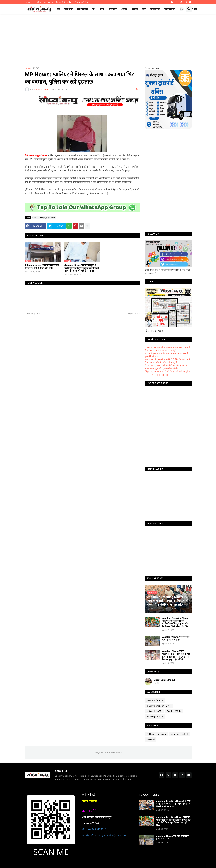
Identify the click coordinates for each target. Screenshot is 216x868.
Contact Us (48, 2)
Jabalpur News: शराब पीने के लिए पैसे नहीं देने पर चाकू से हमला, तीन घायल (42, 266)
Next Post (133, 314)
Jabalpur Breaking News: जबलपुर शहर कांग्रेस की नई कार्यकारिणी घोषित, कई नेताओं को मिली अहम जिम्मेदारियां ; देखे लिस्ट (176, 622)
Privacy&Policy (81, 2)
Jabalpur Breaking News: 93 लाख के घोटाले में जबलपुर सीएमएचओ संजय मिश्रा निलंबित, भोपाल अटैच (174, 804)
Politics (174, 711)
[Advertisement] (108, 40)
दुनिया (102, 9)
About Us (37, 2)
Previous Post (33, 314)
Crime (36, 68)
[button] (181, 9)
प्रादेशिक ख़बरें (83, 9)
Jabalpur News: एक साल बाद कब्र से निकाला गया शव (176, 638)
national (154, 711)
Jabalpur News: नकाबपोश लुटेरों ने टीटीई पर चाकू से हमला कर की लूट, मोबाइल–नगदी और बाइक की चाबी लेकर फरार (82, 268)
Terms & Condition (64, 2)
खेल (144, 9)
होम (58, 9)
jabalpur (155, 701)
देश (94, 9)
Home (27, 2)
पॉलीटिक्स (113, 9)
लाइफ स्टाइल (155, 9)
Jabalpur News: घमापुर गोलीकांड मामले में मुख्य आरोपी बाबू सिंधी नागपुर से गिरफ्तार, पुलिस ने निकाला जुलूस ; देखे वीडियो (176, 655)
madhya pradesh (47, 218)
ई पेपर (194, 9)
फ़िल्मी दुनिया (170, 9)
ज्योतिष (135, 9)
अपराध (124, 9)
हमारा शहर (68, 9)
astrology (155, 716)
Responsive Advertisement (108, 752)
